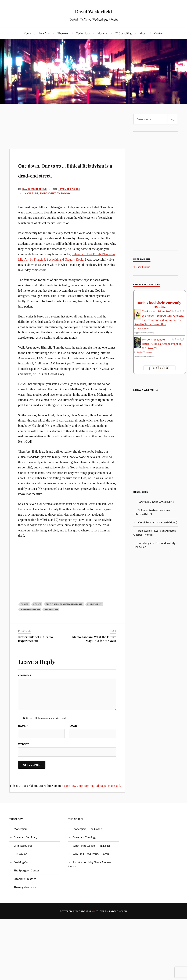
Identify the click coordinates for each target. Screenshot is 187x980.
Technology (83, 33)
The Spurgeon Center (26, 883)
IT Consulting (123, 33)
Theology (63, 33)
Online (142, 267)
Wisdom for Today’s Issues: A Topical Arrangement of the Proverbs (161, 344)
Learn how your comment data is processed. (92, 798)
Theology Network (25, 900)
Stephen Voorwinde (144, 352)
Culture (33, 204)
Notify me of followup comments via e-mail (45, 728)
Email (75, 736)
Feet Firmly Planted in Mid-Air (64, 614)
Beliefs (43, 33)
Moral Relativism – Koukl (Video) (157, 522)
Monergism (21, 842)
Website (24, 756)
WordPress (84, 924)
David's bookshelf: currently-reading (160, 304)
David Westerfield (94, 11)
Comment (26, 686)
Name (23, 736)
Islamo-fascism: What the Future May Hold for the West (94, 649)
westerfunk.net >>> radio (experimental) (36, 649)
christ (25, 614)
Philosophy (48, 204)
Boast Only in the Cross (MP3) (156, 502)
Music (101, 33)
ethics (37, 614)
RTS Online (20, 866)
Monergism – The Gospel (88, 842)
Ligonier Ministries (25, 891)
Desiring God (22, 875)
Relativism (51, 620)
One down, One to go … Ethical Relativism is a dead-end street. (59, 174)
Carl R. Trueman (143, 328)
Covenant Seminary (25, 850)
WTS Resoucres (23, 858)
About (143, 33)
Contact (159, 33)
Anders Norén (118, 924)
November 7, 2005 (72, 199)
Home (27, 33)
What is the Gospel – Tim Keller (91, 858)
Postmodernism (30, 620)
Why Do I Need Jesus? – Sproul (91, 866)
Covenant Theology (84, 850)
